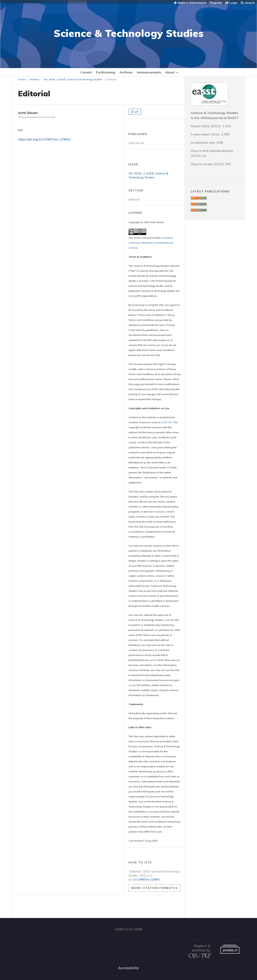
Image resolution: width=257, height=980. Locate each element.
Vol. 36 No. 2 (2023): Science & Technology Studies (73, 79)
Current (86, 72)
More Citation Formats (153, 888)
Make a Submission (190, 3)
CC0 (169, 467)
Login (232, 3)
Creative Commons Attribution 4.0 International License (151, 243)
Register (216, 3)
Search (248, 3)
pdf (136, 112)
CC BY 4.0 (166, 422)
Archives (126, 72)
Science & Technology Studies (128, 33)
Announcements (149, 72)
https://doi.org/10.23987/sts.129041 (45, 139)
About (170, 72)
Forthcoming (106, 72)
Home (22, 79)
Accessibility (128, 968)
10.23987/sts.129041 (147, 879)
